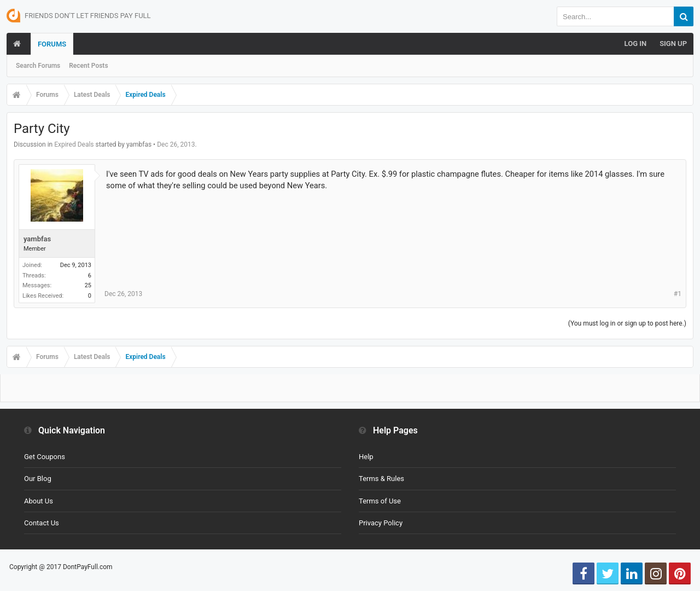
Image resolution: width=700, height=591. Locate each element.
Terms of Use (380, 501)
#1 (678, 294)
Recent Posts (88, 66)
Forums (52, 44)
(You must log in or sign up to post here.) (627, 323)
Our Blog (38, 479)
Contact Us (42, 523)
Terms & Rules (381, 479)
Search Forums (38, 66)
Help (366, 457)
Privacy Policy (381, 523)
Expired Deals (74, 144)
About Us (39, 501)
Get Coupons (45, 457)
